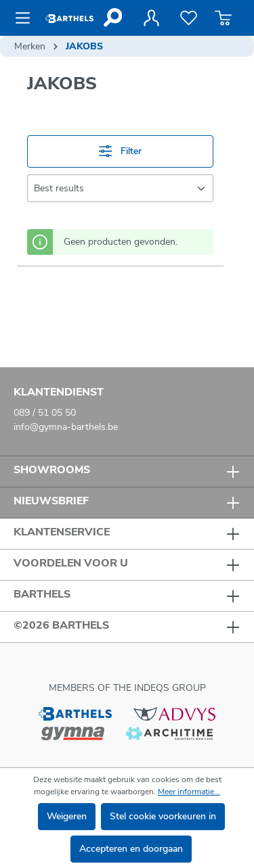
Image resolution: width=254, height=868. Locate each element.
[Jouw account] (151, 18)
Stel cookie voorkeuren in (163, 816)
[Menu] (27, 18)
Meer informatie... (189, 792)
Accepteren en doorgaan (131, 849)
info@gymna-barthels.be (66, 427)
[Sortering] (120, 188)
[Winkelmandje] (223, 18)
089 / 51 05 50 (45, 413)
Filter (120, 151)
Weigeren (67, 816)
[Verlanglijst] (189, 18)
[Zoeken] (112, 18)
